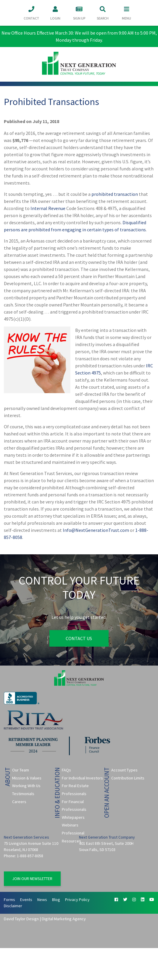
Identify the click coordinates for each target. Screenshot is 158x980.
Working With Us (26, 786)
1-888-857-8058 (30, 856)
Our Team (21, 770)
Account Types (124, 770)
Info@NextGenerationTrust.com (96, 530)
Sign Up (79, 13)
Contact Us (79, 638)
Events (26, 900)
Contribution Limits (128, 778)
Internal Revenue (48, 208)
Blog (56, 900)
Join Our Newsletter (32, 879)
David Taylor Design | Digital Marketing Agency (45, 919)
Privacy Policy (77, 900)
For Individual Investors (82, 778)
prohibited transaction (115, 194)
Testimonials (23, 794)
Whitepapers (73, 817)
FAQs (66, 770)
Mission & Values (27, 778)
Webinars (70, 825)
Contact (31, 13)
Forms (9, 900)
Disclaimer (13, 906)
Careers (19, 802)
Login (55, 13)
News (42, 900)
